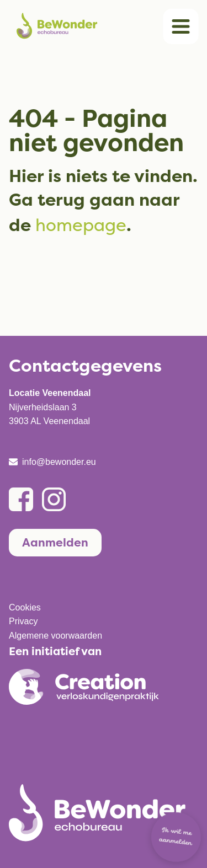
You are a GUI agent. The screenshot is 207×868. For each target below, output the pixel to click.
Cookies (25, 607)
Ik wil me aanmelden (176, 837)
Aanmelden (55, 542)
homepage (81, 225)
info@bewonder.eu (59, 462)
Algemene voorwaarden (55, 636)
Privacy (23, 621)
